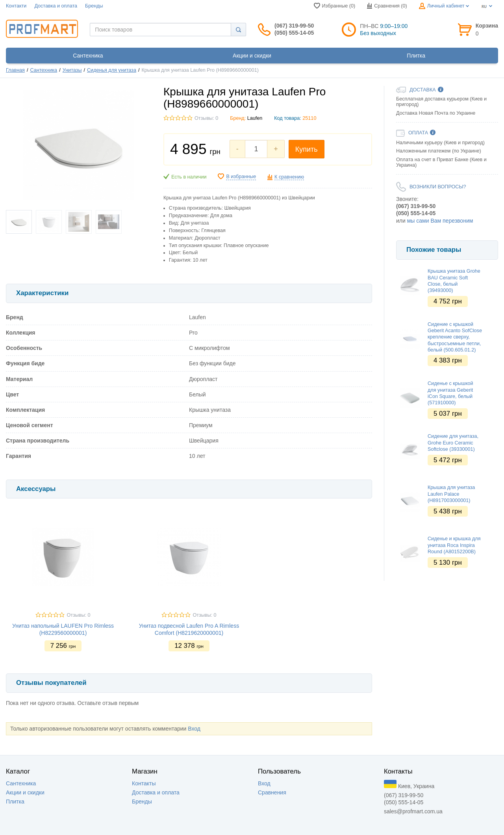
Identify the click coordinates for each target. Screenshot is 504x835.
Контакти (16, 6)
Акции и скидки (25, 792)
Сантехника (44, 70)
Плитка (15, 802)
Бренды (94, 6)
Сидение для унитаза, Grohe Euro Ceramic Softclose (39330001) (453, 443)
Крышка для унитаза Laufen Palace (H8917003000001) (451, 494)
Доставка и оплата (56, 6)
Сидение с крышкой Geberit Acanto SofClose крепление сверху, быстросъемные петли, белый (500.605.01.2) (455, 337)
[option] (447, 232)
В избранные (241, 177)
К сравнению (289, 177)
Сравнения (272, 792)
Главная (15, 70)
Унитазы (72, 70)
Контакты (144, 783)
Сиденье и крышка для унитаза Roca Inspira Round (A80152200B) (454, 545)
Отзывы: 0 (206, 118)
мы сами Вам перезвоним (440, 221)
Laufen (255, 118)
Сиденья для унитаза (112, 70)
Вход (194, 729)
